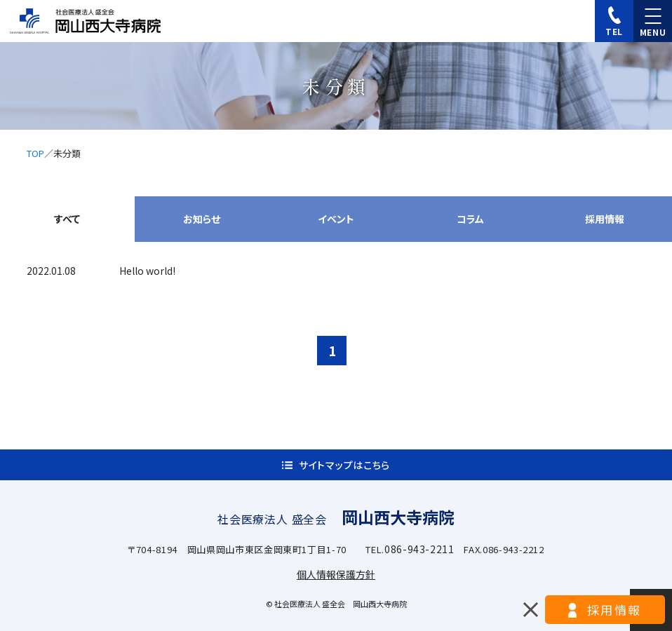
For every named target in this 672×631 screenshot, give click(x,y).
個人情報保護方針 (336, 574)
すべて (67, 219)
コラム (470, 219)
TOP (35, 153)
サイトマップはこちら (344, 465)
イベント (336, 219)
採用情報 (605, 219)
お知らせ (202, 219)
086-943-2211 (419, 549)
